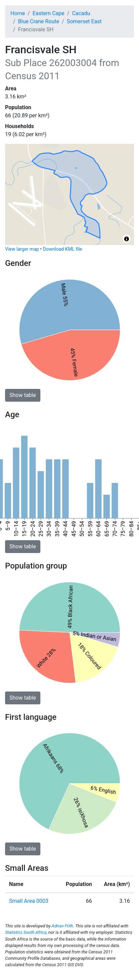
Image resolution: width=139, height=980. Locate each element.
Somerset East (84, 21)
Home (18, 13)
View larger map (22, 249)
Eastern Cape (49, 13)
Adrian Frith (62, 926)
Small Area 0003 (29, 901)
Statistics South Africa (26, 932)
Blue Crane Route (39, 21)
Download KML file (62, 249)
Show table (23, 395)
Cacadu (81, 13)
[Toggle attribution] (127, 239)
